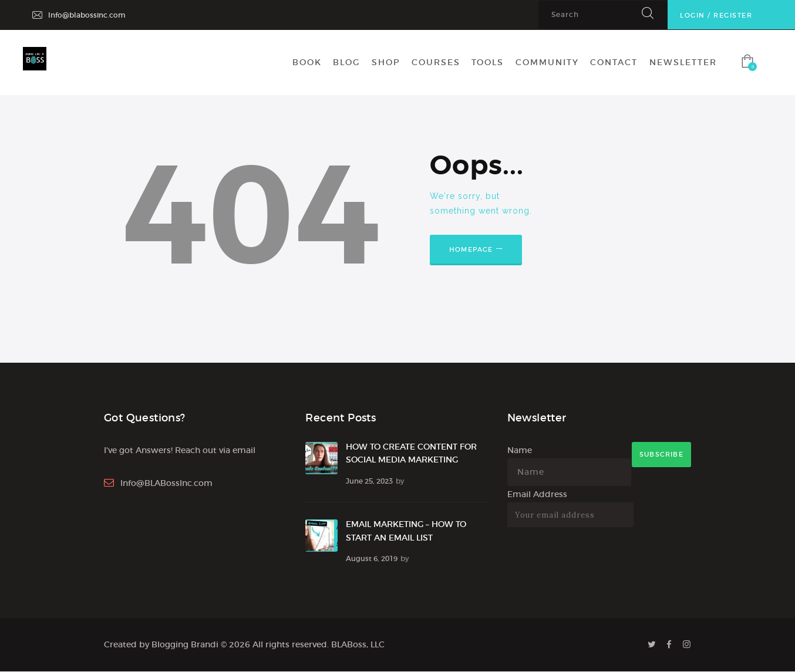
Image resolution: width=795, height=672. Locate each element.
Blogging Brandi (185, 644)
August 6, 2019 (372, 558)
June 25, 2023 (369, 481)
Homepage (471, 249)
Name (520, 450)
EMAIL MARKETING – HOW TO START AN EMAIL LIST (406, 531)
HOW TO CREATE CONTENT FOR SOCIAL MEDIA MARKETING (411, 453)
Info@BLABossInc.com (166, 483)
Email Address (537, 494)
